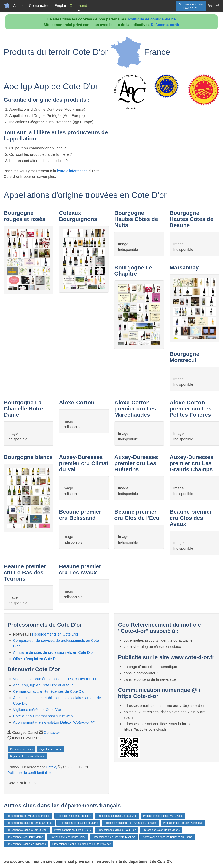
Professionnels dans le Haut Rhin (117, 830)
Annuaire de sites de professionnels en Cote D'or (53, 652)
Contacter (52, 733)
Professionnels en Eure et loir (74, 816)
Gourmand (78, 6)
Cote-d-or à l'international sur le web (43, 716)
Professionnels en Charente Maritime (114, 837)
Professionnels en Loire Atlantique (183, 823)
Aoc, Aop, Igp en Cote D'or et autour (43, 685)
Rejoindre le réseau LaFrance (27, 756)
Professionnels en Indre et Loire (72, 830)
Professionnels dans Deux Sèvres (117, 816)
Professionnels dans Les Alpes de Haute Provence (82, 844)
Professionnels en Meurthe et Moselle (28, 816)
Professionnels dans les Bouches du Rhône (167, 837)
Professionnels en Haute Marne (25, 837)
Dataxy (52, 767)
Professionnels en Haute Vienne (161, 830)
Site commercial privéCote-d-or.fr (191, 6)
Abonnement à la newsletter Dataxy (54, 722)
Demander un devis (21, 749)
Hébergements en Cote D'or (55, 634)
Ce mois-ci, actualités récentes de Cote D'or (49, 691)
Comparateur (40, 6)
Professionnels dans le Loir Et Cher (27, 830)
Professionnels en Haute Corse (68, 837)
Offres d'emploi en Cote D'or (36, 659)
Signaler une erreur (51, 749)
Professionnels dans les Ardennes (26, 844)
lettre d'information (73, 171)
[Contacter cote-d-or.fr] (217, 6)
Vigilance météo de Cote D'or (37, 710)
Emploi (60, 6)
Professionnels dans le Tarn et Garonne (29, 823)
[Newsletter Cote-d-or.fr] (210, 6)
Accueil (19, 6)
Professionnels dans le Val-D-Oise (163, 816)
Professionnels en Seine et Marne (78, 823)
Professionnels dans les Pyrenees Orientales (131, 823)
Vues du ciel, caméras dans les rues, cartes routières (57, 679)
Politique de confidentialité (152, 19)
